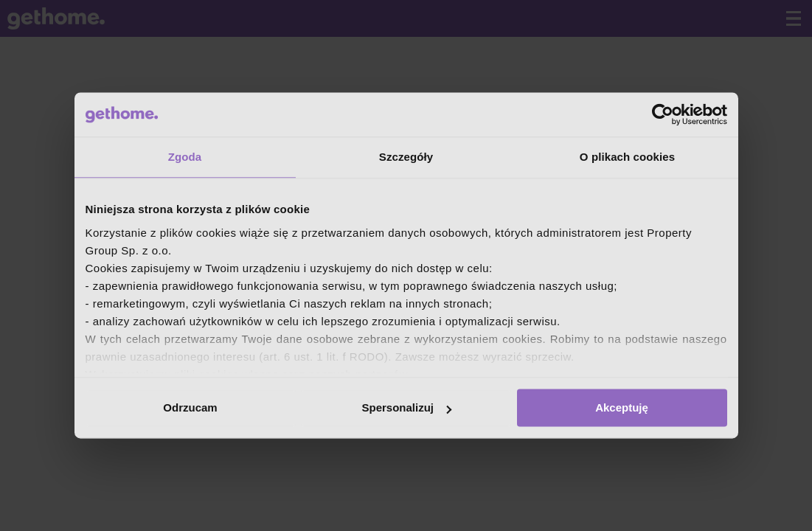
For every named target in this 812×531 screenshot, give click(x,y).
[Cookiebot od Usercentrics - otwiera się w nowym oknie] (663, 114)
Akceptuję (622, 407)
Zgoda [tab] (185, 157)
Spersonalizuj (406, 407)
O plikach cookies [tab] (627, 157)
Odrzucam (190, 407)
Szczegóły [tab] (406, 157)
